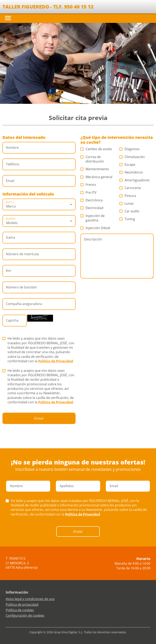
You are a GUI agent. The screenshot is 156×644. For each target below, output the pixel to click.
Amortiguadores (135, 180)
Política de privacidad (22, 605)
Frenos (88, 185)
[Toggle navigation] (8, 18)
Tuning (127, 219)
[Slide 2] (78, 98)
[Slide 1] (75, 98)
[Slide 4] (84, 98)
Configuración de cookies (25, 615)
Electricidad (92, 208)
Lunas (127, 203)
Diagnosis (130, 149)
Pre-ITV (89, 192)
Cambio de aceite (96, 149)
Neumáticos (131, 172)
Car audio (129, 211)
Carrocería (130, 188)
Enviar (39, 418)
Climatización (132, 157)
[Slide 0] (71, 98)
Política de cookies (20, 610)
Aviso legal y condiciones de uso (30, 599)
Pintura (128, 196)
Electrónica (92, 200)
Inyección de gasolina (93, 218)
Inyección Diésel (95, 228)
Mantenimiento (95, 169)
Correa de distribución (92, 159)
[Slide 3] (81, 98)
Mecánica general (96, 177)
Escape (127, 165)
